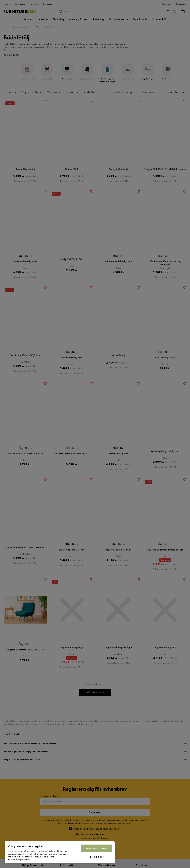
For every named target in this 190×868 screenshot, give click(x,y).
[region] (60, 852)
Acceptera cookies (97, 848)
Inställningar (97, 857)
